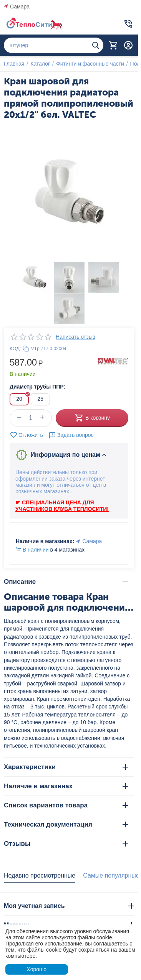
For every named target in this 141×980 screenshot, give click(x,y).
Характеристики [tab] (66, 767)
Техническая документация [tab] (66, 824)
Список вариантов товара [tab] (66, 805)
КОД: (15, 348)
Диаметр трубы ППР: (37, 387)
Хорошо (36, 969)
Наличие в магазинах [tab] (66, 786)
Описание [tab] (66, 582)
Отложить (26, 435)
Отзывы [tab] (66, 844)
